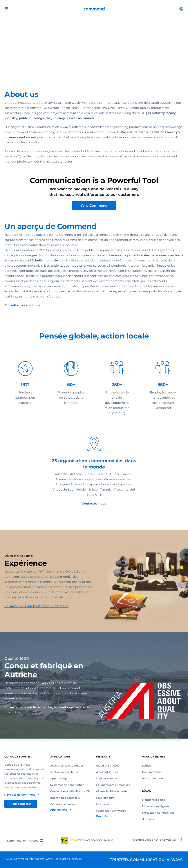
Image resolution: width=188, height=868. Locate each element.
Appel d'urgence (61, 778)
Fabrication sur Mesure (111, 811)
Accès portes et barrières (67, 766)
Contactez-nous (94, 506)
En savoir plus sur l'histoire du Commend (36, 609)
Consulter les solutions (22, 308)
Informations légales (156, 806)
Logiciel (147, 766)
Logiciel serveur (107, 778)
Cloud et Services (108, 766)
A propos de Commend (20, 795)
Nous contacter (21, 804)
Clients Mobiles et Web (112, 791)
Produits (102, 816)
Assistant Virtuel (107, 772)
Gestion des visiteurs (64, 772)
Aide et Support (153, 778)
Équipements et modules (113, 785)
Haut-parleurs (105, 798)
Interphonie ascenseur (65, 798)
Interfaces (103, 804)
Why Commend (94, 208)
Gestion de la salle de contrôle (70, 791)
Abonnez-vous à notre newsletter (157, 840)
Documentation (153, 772)
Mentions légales (153, 800)
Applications (59, 810)
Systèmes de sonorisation (67, 785)
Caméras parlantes (63, 804)
